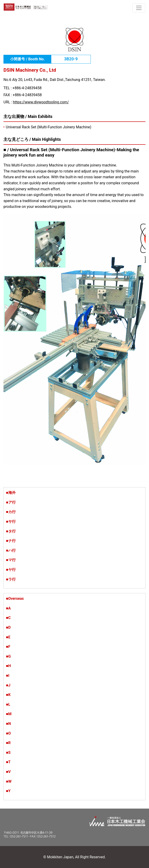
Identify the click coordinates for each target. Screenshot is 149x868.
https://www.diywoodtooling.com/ (41, 102)
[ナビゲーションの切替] (139, 8)
